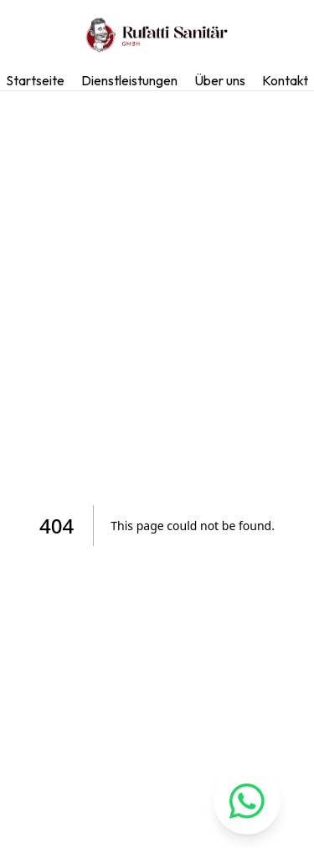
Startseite (35, 80)
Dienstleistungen (129, 80)
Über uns (220, 80)
